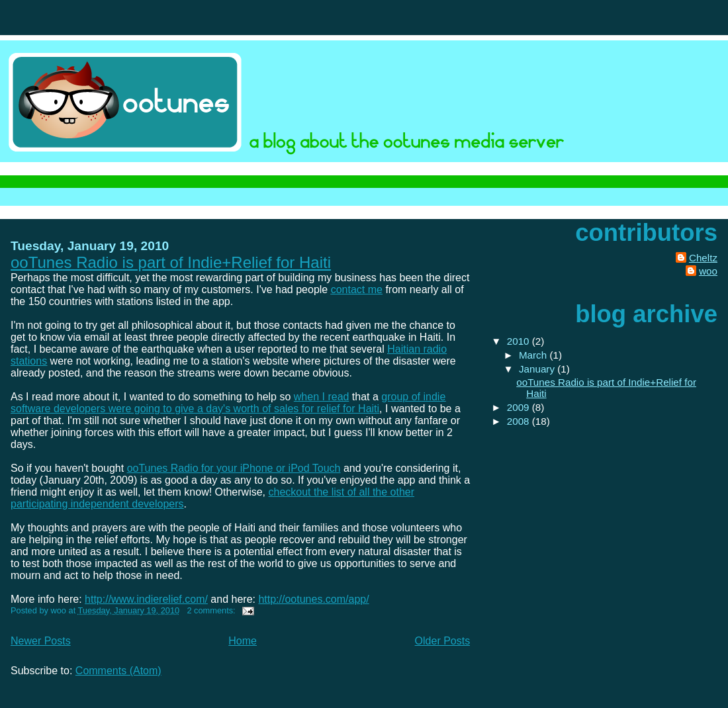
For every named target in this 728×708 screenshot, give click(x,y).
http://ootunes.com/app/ (313, 599)
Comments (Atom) (118, 671)
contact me (357, 289)
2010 (520, 341)
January (538, 369)
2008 (520, 421)
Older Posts (443, 641)
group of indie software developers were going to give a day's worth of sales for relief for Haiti (228, 403)
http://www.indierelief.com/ (146, 599)
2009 (520, 407)
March (534, 355)
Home (243, 641)
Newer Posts (41, 641)
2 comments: (212, 610)
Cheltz (703, 258)
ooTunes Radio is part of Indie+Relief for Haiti (171, 262)
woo (708, 271)
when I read (322, 397)
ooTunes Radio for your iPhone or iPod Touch (234, 468)
